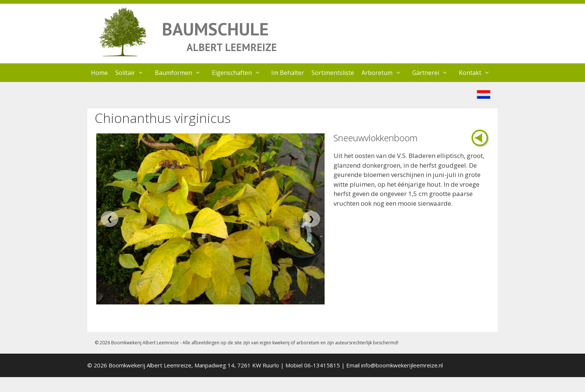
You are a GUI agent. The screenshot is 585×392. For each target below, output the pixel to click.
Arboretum (385, 73)
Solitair (133, 73)
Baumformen (182, 73)
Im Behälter (288, 73)
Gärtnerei (434, 73)
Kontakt (478, 73)
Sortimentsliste (333, 73)
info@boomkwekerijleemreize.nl (402, 365)
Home (99, 73)
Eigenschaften (240, 73)
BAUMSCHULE (215, 29)
